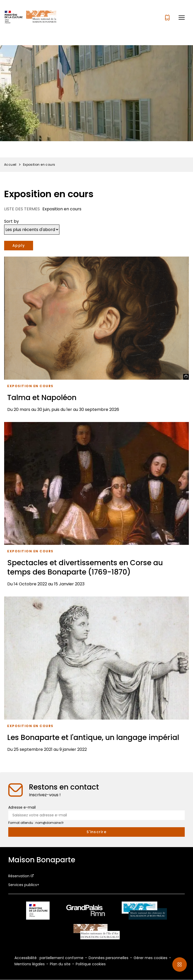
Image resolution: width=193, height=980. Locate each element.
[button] (182, 18)
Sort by (11, 221)
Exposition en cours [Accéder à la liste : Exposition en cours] (30, 386)
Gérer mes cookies (150, 958)
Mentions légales (30, 964)
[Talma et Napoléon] (96, 336)
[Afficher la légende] (186, 377)
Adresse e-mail (22, 807)
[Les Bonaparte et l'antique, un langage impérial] (96, 676)
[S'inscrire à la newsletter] (96, 832)
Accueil (10, 165)
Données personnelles (109, 958)
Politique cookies (91, 964)
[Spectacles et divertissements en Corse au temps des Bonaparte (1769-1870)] (96, 506)
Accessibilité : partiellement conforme (49, 958)
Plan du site (60, 964)
